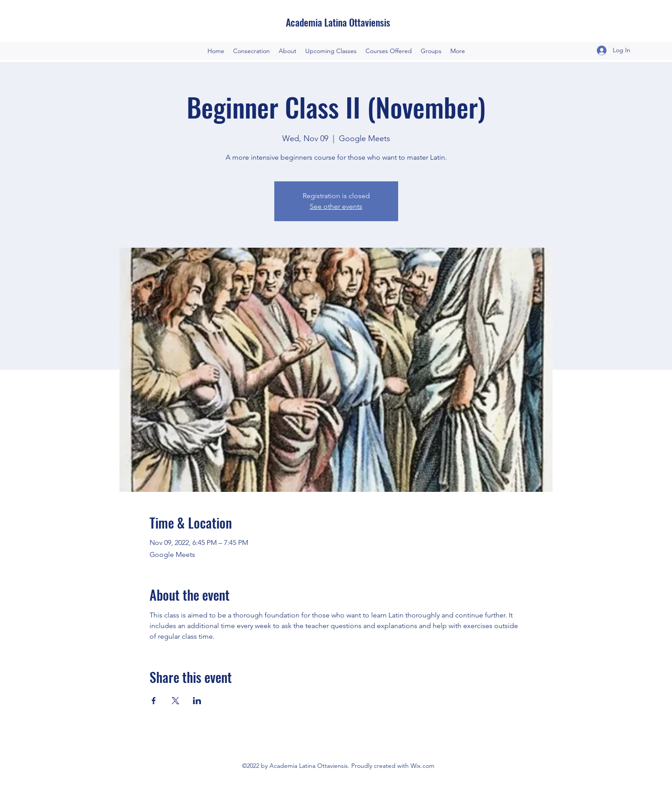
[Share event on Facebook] (154, 701)
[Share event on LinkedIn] (197, 701)
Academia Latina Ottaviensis (338, 22)
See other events (336, 206)
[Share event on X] (175, 701)
